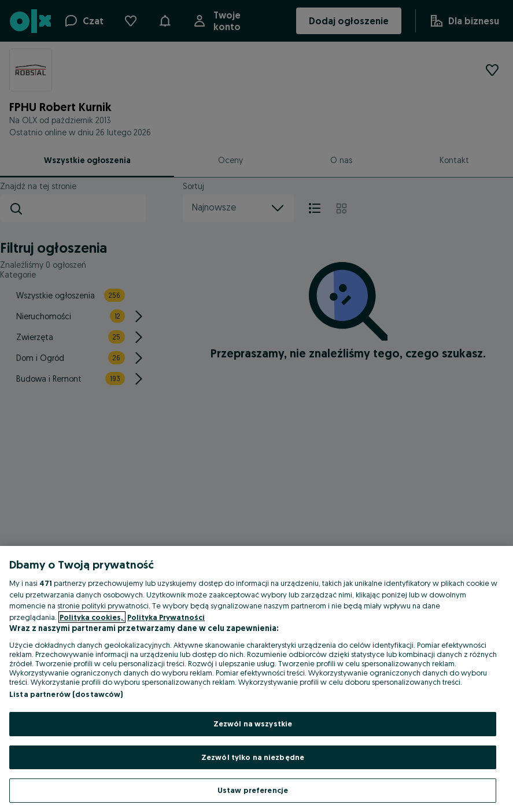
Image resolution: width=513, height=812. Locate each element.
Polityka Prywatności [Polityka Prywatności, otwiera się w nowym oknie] (166, 617)
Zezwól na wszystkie (253, 724)
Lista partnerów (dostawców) (66, 694)
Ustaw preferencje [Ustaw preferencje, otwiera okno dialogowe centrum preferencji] (253, 790)
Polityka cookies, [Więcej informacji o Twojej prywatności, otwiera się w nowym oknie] (92, 617)
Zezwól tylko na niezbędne (253, 757)
